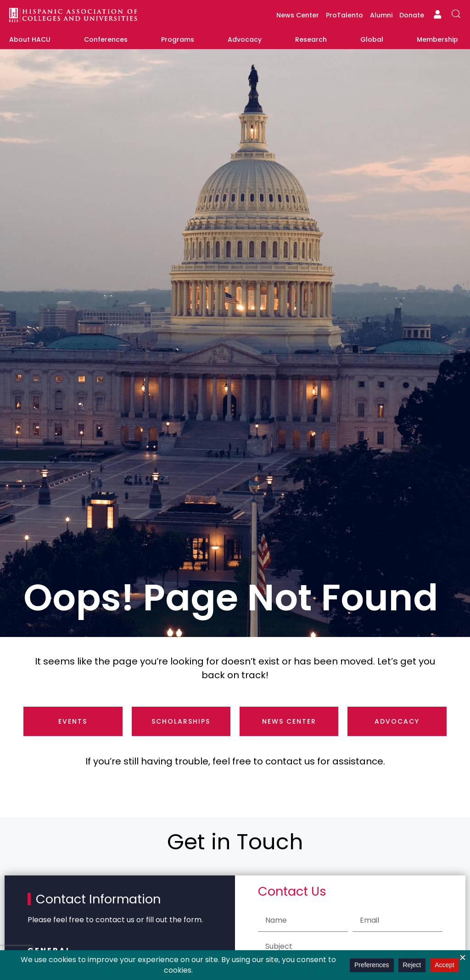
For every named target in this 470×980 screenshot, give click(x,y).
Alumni (381, 15)
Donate (412, 15)
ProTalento (344, 15)
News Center (298, 15)
